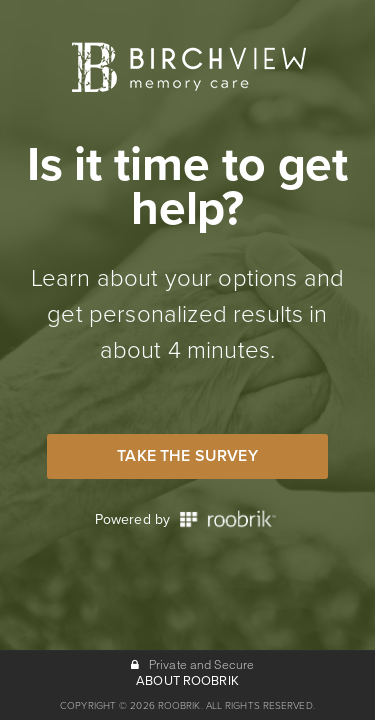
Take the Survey (187, 456)
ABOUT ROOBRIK (187, 681)
